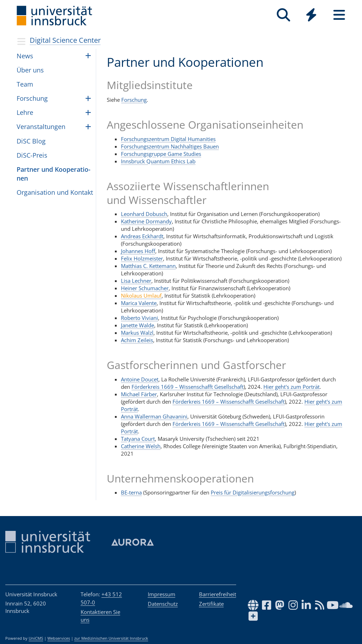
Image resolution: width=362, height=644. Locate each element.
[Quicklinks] (311, 15)
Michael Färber (139, 394)
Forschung (134, 100)
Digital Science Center (65, 40)
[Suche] (283, 15)
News (25, 56)
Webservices (59, 638)
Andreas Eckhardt (142, 236)
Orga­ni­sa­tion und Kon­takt (55, 192)
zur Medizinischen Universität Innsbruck (111, 638)
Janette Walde (138, 325)
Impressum (162, 594)
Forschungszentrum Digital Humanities (168, 139)
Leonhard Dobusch (144, 214)
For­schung (32, 98)
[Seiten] (339, 15)
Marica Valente (139, 303)
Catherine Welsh (141, 446)
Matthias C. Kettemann (148, 266)
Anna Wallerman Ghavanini (154, 416)
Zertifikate (211, 604)
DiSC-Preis (32, 155)
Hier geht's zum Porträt (291, 387)
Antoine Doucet (140, 379)
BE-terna (131, 492)
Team (25, 84)
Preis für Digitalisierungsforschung (253, 492)
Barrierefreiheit (218, 594)
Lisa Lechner (136, 281)
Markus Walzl (137, 333)
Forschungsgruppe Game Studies (161, 154)
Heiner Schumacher (145, 288)
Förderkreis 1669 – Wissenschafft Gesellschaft (188, 387)
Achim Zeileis (137, 340)
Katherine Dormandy (146, 221)
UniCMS (36, 638)
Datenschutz (163, 604)
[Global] (311, 16)
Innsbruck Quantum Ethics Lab (158, 161)
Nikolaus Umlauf (141, 295)
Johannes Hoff (138, 251)
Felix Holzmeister (142, 258)
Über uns (30, 70)
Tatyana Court (138, 439)
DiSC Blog (31, 141)
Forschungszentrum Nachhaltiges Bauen (170, 146)
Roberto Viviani (139, 318)
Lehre (25, 112)
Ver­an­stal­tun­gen (41, 127)
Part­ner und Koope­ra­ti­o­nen (54, 174)
